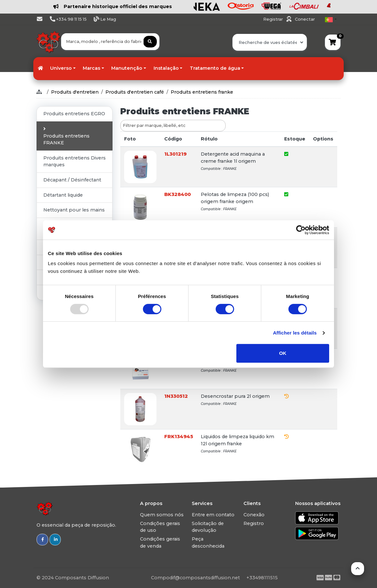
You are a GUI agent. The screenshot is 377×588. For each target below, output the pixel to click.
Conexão (254, 515)
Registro (254, 523)
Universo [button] (61, 68)
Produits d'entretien (75, 92)
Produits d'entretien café (135, 92)
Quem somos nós (162, 515)
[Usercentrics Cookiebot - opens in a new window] (301, 230)
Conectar (305, 19)
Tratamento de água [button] (215, 68)
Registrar (274, 19)
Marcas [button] (92, 68)
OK (283, 353)
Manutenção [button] (127, 68)
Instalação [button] (166, 68)
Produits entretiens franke (202, 92)
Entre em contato (213, 515)
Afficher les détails (295, 333)
